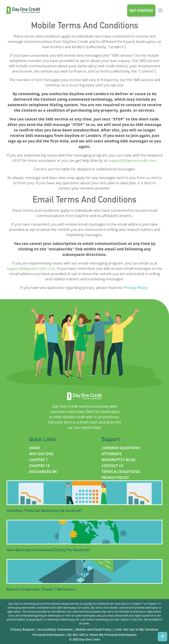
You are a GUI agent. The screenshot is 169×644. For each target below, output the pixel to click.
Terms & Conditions (121, 472)
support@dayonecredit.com (132, 160)
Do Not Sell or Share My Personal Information (102, 635)
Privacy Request (23, 629)
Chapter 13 (39, 466)
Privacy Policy (136, 288)
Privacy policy (115, 478)
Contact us (113, 466)
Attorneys (112, 454)
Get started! (141, 11)
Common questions (121, 448)
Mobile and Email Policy (94, 629)
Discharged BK (43, 472)
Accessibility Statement (55, 629)
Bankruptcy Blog (119, 460)
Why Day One (41, 454)
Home (34, 448)
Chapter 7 (38, 460)
